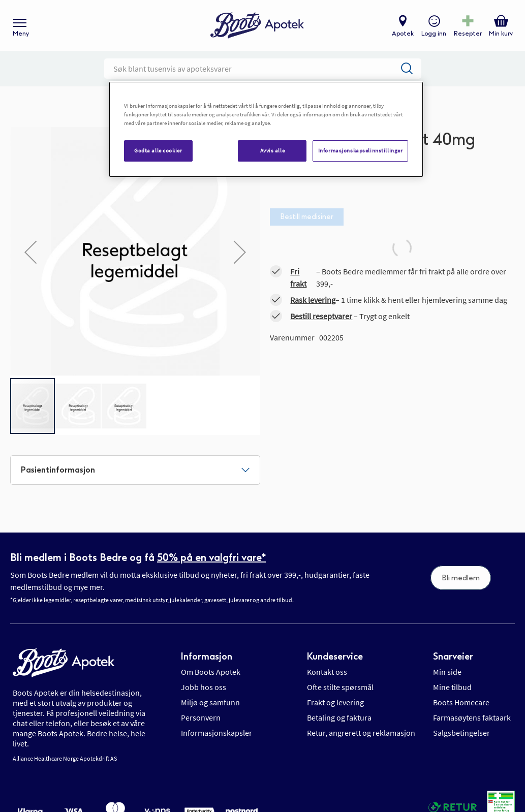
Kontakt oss (327, 672)
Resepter (468, 34)
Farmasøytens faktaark (472, 717)
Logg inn (434, 34)
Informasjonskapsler (217, 733)
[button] (30, 252)
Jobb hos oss (204, 687)
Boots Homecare (461, 702)
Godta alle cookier (158, 150)
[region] (266, 129)
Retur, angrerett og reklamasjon (361, 733)
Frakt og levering (335, 702)
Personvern (201, 717)
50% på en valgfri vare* (211, 557)
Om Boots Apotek (211, 672)
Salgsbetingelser (461, 733)
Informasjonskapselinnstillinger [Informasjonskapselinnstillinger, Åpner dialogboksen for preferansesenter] (361, 150)
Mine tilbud (452, 687)
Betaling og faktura (339, 717)
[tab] (135, 470)
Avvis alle (273, 150)
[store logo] (257, 26)
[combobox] (263, 69)
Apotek (403, 34)
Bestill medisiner (307, 217)
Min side (447, 672)
